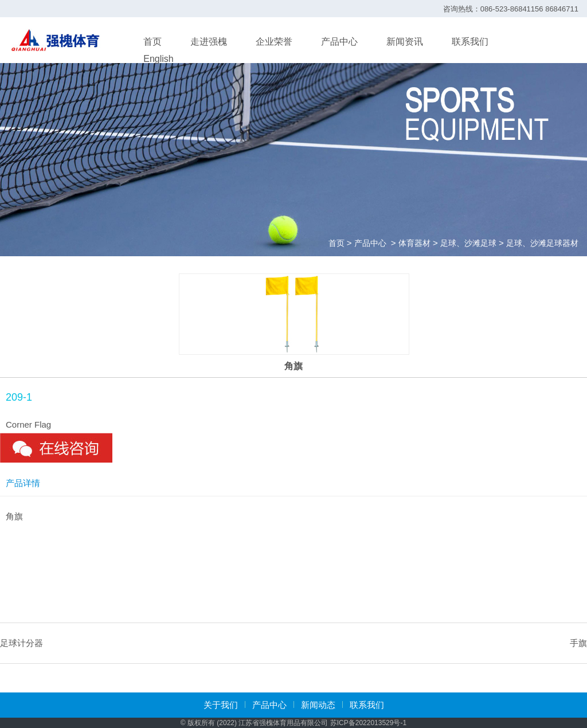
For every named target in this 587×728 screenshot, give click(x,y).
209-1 (19, 397)
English (158, 59)
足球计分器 (21, 643)
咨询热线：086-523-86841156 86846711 (511, 9)
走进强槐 (209, 42)
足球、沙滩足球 (468, 243)
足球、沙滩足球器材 (542, 243)
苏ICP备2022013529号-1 (368, 723)
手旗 (578, 643)
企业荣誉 (274, 42)
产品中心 (339, 42)
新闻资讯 (405, 42)
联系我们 (470, 42)
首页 (152, 42)
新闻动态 (318, 705)
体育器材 (414, 243)
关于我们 (221, 705)
